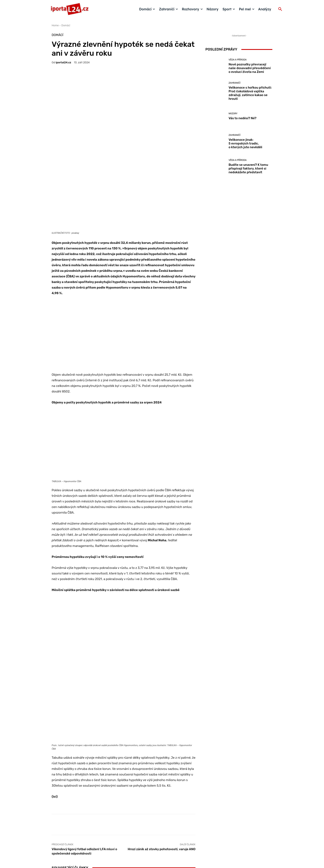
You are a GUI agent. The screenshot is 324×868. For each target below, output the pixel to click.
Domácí (66, 25)
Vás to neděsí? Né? (172, 782)
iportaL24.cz (64, 62)
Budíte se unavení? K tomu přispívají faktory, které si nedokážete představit (248, 169)
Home (55, 25)
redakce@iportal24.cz (169, 836)
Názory (171, 777)
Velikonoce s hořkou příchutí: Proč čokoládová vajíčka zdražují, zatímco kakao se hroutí (124, 777)
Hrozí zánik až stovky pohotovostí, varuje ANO (162, 705)
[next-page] (61, 794)
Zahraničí (123, 766)
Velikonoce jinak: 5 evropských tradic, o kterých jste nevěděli (245, 143)
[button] (280, 9)
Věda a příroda (75, 770)
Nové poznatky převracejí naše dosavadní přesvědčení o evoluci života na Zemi (75, 779)
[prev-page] (54, 794)
